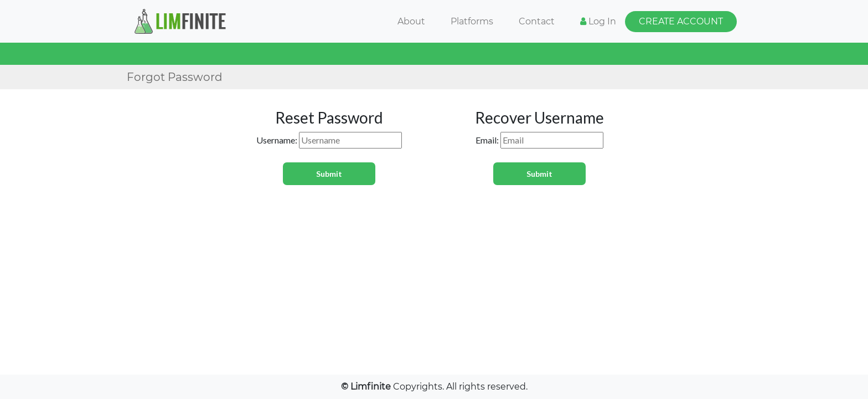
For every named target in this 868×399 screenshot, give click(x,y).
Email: (487, 140)
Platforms (472, 21)
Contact (537, 21)
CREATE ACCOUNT (681, 21)
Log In (598, 21)
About (411, 21)
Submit (329, 174)
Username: (277, 140)
